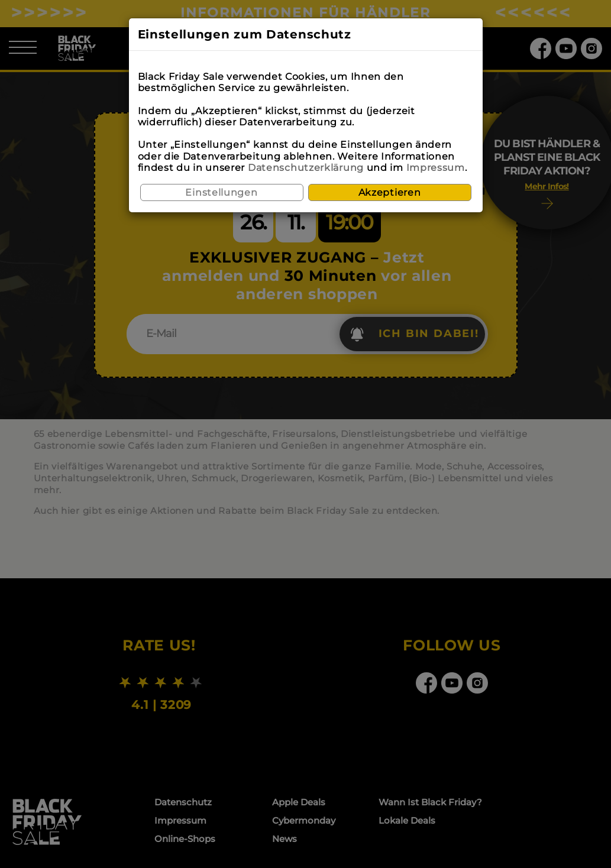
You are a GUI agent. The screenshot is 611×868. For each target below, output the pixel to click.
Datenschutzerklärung (306, 168)
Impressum (436, 168)
